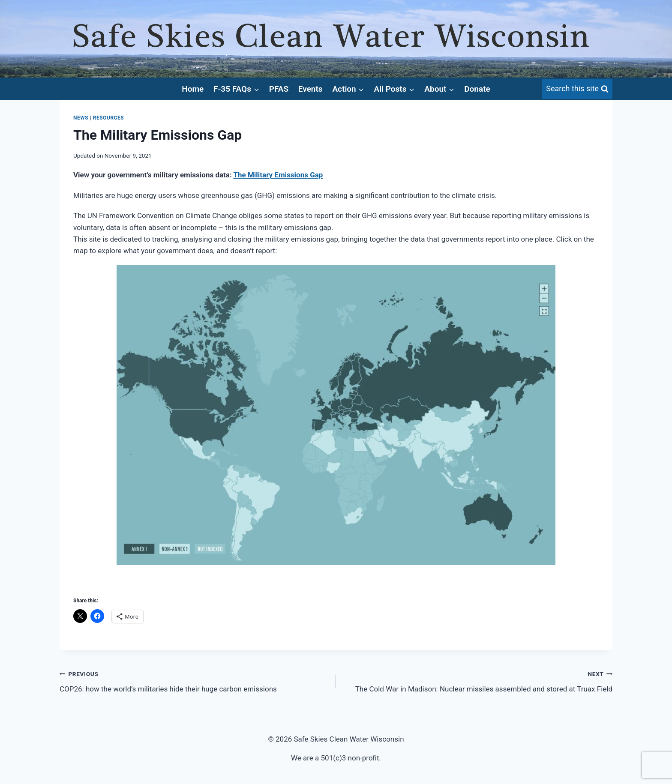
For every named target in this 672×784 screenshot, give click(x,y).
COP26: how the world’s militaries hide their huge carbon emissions (194, 681)
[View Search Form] (577, 89)
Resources (108, 118)
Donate (477, 89)
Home (193, 89)
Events (310, 89)
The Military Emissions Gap (278, 175)
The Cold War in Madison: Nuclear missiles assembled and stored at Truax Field (478, 681)
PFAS (279, 89)
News (81, 118)
